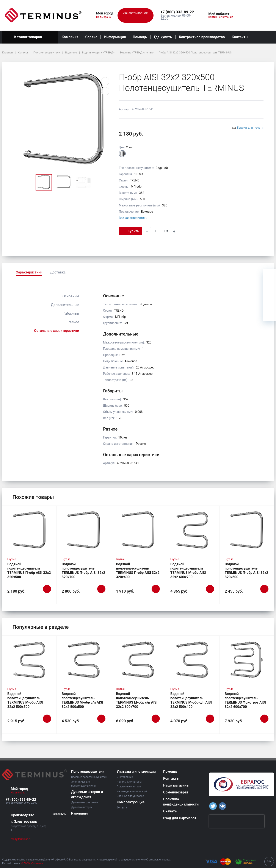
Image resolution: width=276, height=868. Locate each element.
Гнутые (12, 559)
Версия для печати (250, 128)
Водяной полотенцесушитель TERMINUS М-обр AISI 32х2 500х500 (25, 700)
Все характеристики (133, 218)
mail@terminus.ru (21, 839)
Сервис (91, 37)
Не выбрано (105, 17)
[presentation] (237, 821)
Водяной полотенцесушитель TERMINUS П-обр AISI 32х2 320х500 (29, 571)
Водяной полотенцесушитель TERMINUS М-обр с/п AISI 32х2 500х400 (191, 700)
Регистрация (225, 17)
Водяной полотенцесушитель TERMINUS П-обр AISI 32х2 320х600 (246, 571)
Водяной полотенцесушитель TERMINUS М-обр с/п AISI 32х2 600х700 (137, 700)
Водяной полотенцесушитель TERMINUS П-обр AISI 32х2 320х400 (138, 571)
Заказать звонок (136, 15)
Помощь (140, 37)
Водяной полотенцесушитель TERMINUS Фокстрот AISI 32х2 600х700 (245, 700)
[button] (178, 12)
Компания (70, 37)
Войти (212, 17)
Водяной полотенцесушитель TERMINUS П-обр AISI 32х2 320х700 (83, 571)
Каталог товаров (30, 37)
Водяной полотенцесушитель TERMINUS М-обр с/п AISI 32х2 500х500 (82, 700)
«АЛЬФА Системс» (32, 863)
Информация (115, 37)
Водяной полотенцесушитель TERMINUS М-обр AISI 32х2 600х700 (188, 571)
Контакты (240, 37)
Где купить (163, 37)
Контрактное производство (202, 37)
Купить (130, 231)
